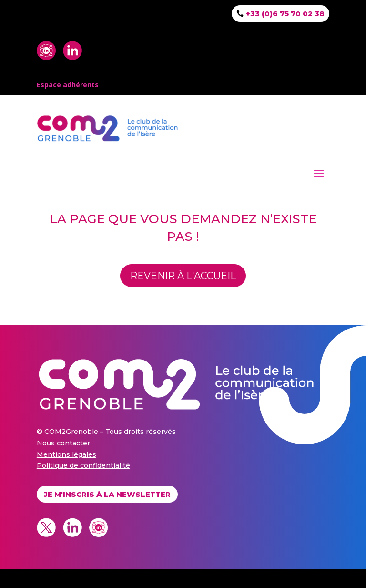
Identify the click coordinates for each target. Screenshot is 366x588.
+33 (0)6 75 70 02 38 (285, 14)
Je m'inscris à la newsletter (107, 494)
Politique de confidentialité (83, 465)
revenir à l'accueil (183, 276)
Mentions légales (66, 454)
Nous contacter (63, 443)
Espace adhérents (68, 85)
